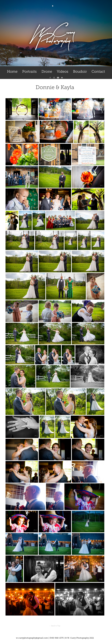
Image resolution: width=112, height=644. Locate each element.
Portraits (29, 71)
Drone (47, 71)
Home (12, 71)
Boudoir (80, 71)
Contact (98, 71)
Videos (63, 71)
